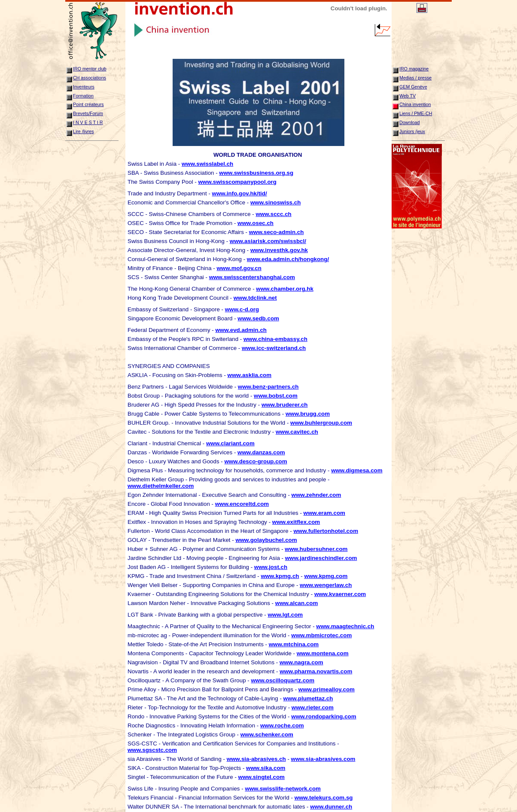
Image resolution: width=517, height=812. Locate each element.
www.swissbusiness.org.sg (256, 173)
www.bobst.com (276, 396)
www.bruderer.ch (285, 405)
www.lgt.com (285, 615)
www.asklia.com (249, 375)
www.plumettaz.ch (308, 698)
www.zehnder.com (316, 495)
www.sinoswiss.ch (275, 202)
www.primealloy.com (327, 689)
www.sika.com (266, 768)
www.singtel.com (262, 777)
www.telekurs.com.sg (324, 798)
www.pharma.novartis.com (316, 671)
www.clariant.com (230, 443)
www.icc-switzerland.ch (274, 348)
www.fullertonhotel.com (326, 531)
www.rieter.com (313, 707)
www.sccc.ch (273, 214)
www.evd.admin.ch (241, 330)
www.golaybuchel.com (266, 540)
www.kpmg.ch (280, 576)
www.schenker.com (267, 734)
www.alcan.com (297, 603)
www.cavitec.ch (297, 432)
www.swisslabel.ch (207, 164)
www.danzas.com (261, 452)
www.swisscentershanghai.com (252, 277)
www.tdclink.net (255, 298)
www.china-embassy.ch (275, 339)
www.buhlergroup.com (321, 423)
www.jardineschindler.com (321, 558)
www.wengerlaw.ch (326, 585)
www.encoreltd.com (242, 504)
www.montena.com (323, 653)
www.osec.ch (255, 223)
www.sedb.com (258, 318)
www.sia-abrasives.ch (256, 759)
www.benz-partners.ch (268, 387)
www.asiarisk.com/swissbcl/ (268, 241)
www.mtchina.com (294, 644)
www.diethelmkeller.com (161, 486)
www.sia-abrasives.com (323, 759)
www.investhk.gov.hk (279, 250)
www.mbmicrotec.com (321, 635)
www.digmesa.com (357, 470)
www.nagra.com (301, 662)
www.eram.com (324, 513)
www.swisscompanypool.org (237, 182)
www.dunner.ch (331, 807)
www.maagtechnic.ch (345, 626)
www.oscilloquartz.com (283, 680)
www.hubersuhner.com (316, 549)
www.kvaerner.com (340, 594)
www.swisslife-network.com (283, 789)
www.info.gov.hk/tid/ (240, 193)
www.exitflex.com (296, 522)
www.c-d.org (242, 309)
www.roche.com (282, 725)
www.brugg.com (308, 414)
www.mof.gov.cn (239, 268)
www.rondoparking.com (324, 716)
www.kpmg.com (326, 576)
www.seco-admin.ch (277, 232)
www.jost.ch (271, 567)
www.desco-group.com (255, 461)
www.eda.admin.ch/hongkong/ (288, 259)
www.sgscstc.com (152, 750)
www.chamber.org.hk (285, 289)
